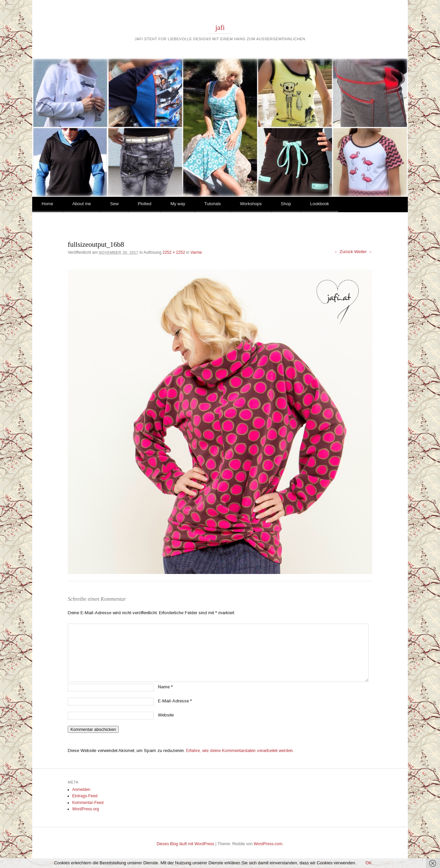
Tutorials (212, 204)
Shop (286, 204)
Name (165, 687)
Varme (196, 252)
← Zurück (343, 252)
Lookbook (320, 204)
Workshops (251, 204)
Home (47, 204)
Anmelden (81, 790)
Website (166, 715)
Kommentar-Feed (88, 803)
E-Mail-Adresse (175, 701)
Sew (114, 204)
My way (178, 204)
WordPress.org (86, 809)
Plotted (145, 204)
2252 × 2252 (174, 252)
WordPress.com (268, 844)
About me (82, 204)
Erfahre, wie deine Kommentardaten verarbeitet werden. (240, 750)
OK (369, 863)
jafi (220, 27)
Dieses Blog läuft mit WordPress (185, 844)
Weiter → (363, 252)
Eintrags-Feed (85, 796)
